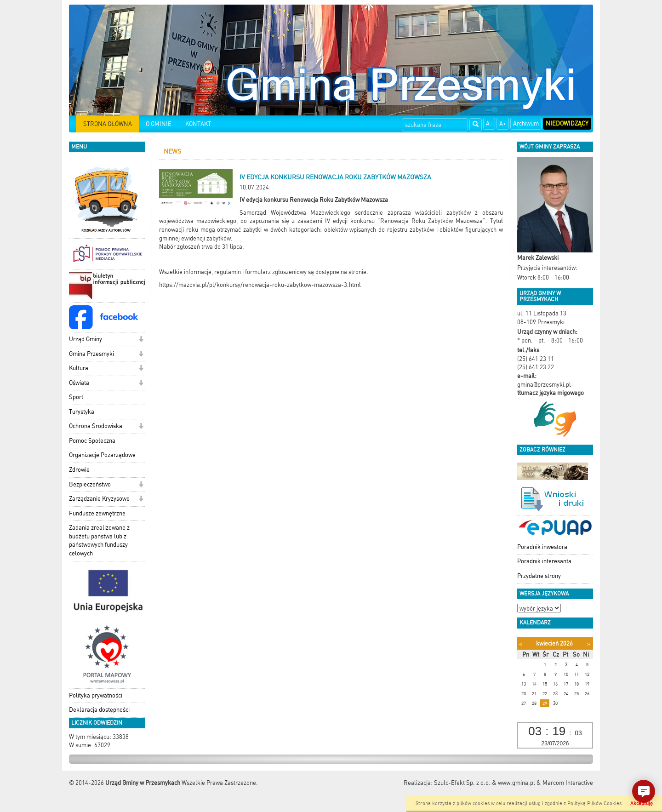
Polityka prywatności (96, 695)
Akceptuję (642, 803)
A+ (503, 123)
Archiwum (526, 123)
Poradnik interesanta (544, 561)
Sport (76, 397)
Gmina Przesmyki (91, 354)
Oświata (79, 383)
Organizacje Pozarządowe (102, 455)
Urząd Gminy (86, 339)
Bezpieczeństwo (90, 484)
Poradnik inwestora (542, 547)
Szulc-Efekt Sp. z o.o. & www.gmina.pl (485, 783)
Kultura (79, 368)
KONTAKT (198, 124)
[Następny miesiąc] (589, 644)
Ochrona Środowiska (96, 426)
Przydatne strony (539, 576)
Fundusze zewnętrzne (97, 513)
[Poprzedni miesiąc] (521, 644)
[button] (141, 340)
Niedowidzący (567, 123)
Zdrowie (79, 470)
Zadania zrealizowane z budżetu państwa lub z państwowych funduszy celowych (99, 540)
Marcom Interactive (568, 783)
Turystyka (82, 412)
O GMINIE (159, 124)
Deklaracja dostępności (99, 710)
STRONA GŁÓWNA (108, 124)
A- (489, 123)
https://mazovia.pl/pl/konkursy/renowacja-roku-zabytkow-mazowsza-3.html (260, 285)
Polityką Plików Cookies (594, 803)
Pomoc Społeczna (92, 441)
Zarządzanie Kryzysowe (99, 499)
